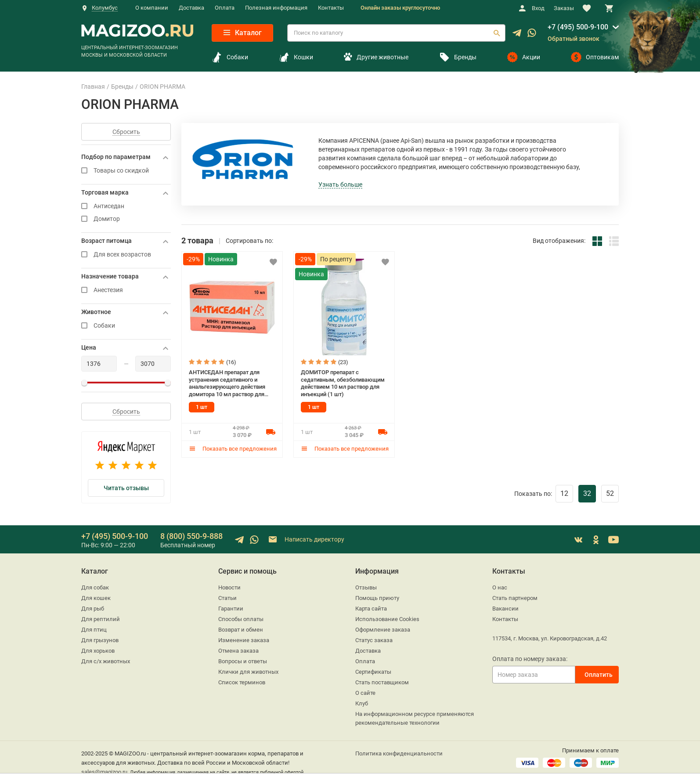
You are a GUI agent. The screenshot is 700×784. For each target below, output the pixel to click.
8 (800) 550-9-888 (191, 536)
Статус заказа (374, 640)
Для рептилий (101, 619)
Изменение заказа (244, 640)
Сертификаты (373, 672)
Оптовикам (595, 57)
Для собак (95, 587)
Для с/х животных (106, 661)
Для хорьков (98, 651)
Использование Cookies (387, 619)
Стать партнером (515, 598)
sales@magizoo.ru (104, 772)
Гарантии (231, 609)
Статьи (227, 598)
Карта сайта (371, 609)
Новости (229, 587)
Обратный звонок (574, 39)
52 (610, 493)
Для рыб (93, 609)
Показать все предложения (233, 449)
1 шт (202, 407)
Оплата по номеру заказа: (530, 659)
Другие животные (376, 57)
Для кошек (96, 598)
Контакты (331, 8)
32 (587, 493)
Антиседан (126, 206)
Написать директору (306, 540)
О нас (500, 587)
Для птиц (94, 630)
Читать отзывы (126, 488)
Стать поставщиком (382, 682)
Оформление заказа (383, 630)
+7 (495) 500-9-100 (578, 27)
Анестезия (126, 290)
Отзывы (366, 587)
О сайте (365, 693)
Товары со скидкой (126, 171)
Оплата (225, 8)
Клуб (362, 703)
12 (564, 493)
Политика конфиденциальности (399, 753)
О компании (152, 8)
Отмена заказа (238, 651)
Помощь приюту (377, 598)
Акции (524, 57)
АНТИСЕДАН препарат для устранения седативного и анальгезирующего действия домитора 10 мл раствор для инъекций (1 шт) (227, 384)
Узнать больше (340, 184)
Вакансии (505, 609)
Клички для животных (248, 672)
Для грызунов (100, 640)
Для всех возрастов (126, 255)
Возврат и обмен (241, 630)
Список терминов (242, 682)
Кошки (296, 57)
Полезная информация (276, 8)
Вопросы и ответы (243, 661)
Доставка (191, 8)
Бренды (458, 57)
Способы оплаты (241, 619)
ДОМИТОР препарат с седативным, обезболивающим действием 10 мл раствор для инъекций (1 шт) (343, 383)
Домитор (126, 219)
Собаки (230, 57)
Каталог (243, 33)
